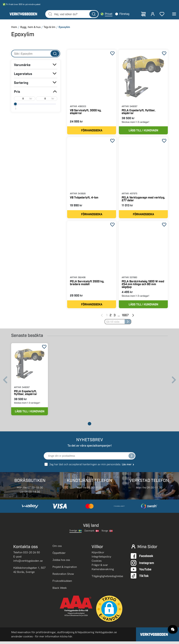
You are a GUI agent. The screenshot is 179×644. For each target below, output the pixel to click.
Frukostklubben (62, 583)
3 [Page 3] (115, 317)
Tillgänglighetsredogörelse (107, 579)
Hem (14, 28)
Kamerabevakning (103, 572)
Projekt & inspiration (65, 569)
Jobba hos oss (61, 562)
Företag (126, 14)
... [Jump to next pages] (119, 317)
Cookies (97, 563)
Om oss (57, 549)
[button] (109, 611)
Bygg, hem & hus (30, 28)
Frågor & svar (100, 567)
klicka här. (67, 639)
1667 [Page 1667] (125, 317)
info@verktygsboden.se (28, 563)
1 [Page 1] (107, 317)
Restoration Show (63, 576)
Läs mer (128, 467)
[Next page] (133, 317)
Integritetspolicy (101, 559)
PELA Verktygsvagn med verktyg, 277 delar (143, 200)
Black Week (60, 590)
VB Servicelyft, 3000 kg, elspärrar (86, 112)
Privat (111, 14)
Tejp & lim (49, 28)
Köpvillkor (98, 555)
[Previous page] (102, 317)
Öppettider (59, 556)
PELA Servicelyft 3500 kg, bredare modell (87, 284)
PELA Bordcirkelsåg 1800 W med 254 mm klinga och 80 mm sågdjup (143, 286)
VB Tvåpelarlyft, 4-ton (84, 198)
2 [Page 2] (111, 317)
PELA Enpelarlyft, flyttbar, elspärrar (139, 112)
